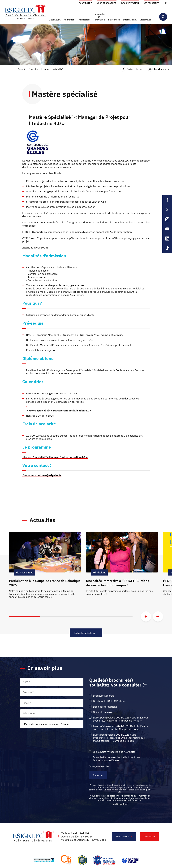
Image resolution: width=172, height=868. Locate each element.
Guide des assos (103, 712)
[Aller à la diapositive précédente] (146, 616)
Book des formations (105, 707)
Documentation (130, 3)
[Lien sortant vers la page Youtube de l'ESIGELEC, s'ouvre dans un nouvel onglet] (167, 229)
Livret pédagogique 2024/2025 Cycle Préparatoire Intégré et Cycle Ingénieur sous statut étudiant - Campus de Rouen (119, 738)
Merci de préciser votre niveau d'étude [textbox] (46, 724)
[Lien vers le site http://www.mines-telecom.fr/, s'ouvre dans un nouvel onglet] (44, 860)
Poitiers (30, 19)
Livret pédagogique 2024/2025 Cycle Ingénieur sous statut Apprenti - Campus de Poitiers (121, 719)
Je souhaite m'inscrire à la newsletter (115, 752)
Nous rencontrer (107, 3)
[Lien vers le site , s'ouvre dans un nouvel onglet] (82, 860)
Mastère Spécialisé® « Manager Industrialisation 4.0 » (55, 457)
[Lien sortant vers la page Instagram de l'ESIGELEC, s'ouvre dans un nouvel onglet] (167, 219)
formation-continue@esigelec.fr (42, 475)
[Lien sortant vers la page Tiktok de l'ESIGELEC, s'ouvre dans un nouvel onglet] (167, 248)
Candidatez (85, 3)
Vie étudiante (151, 3)
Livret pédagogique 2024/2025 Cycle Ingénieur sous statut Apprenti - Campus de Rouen (121, 728)
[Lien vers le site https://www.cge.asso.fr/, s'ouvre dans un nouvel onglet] (130, 860)
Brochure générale (104, 696)
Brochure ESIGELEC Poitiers (109, 701)
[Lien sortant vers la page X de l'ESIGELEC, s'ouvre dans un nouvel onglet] (167, 210)
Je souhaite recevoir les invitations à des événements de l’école (116, 759)
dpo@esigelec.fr (120, 804)
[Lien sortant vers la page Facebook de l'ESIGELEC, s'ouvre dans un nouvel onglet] (167, 200)
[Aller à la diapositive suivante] (158, 616)
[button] (55, 20)
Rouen (20, 19)
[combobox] (52, 724)
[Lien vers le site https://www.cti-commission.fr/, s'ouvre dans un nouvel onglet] (66, 860)
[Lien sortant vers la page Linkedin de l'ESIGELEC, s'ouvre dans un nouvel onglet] (167, 238)
